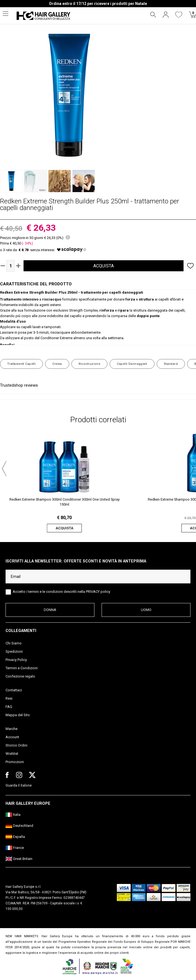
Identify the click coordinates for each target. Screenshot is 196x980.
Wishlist (12, 754)
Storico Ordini (16, 745)
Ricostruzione (90, 364)
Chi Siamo (14, 643)
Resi (9, 698)
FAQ (9, 707)
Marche (11, 729)
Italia (13, 815)
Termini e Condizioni (22, 668)
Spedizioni (14, 651)
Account (12, 737)
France (15, 848)
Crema (57, 364)
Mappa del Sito (18, 715)
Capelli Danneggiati (132, 364)
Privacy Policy (16, 660)
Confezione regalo (20, 676)
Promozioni (15, 762)
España (15, 837)
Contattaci (14, 690)
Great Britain (19, 859)
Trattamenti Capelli (21, 364)
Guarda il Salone (19, 785)
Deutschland (19, 826)
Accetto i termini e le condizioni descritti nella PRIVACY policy (61, 592)
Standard (171, 364)
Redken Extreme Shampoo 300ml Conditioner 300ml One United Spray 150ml (65, 502)
